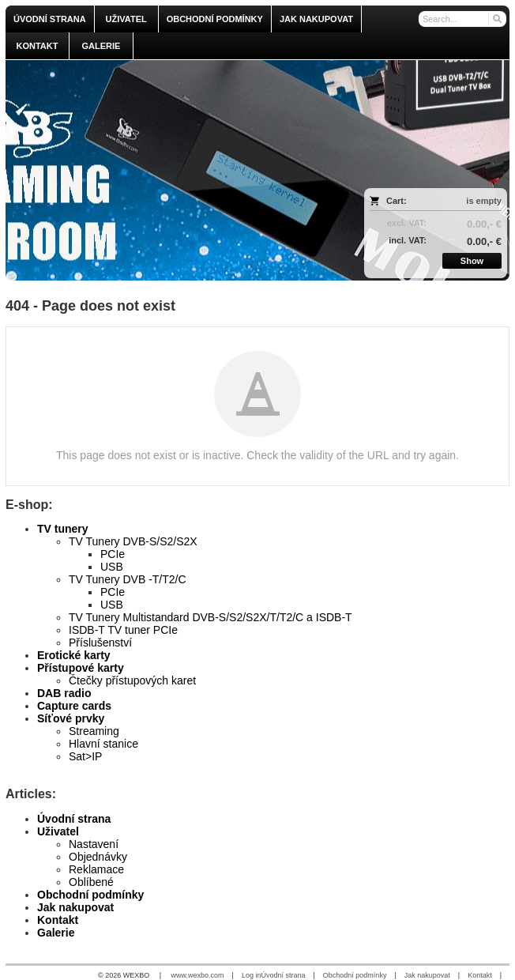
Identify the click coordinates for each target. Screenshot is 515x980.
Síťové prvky (71, 718)
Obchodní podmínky (90, 895)
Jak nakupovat (75, 907)
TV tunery (63, 529)
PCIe (113, 554)
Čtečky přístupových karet (132, 680)
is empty (484, 201)
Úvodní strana (74, 819)
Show (472, 261)
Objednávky (98, 857)
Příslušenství (100, 643)
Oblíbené (91, 882)
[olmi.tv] (195, 170)
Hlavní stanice (103, 744)
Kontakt (58, 920)
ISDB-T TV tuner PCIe (123, 630)
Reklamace (96, 869)
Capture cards (74, 706)
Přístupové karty (81, 668)
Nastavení (94, 844)
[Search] (496, 19)
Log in (252, 975)
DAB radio (64, 693)
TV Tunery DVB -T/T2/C (128, 579)
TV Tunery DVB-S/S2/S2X (133, 541)
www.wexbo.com (198, 975)
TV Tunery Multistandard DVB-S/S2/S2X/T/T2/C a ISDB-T (211, 617)
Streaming (94, 731)
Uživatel (58, 831)
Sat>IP (85, 756)
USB (112, 567)
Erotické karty (74, 655)
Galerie (56, 933)
